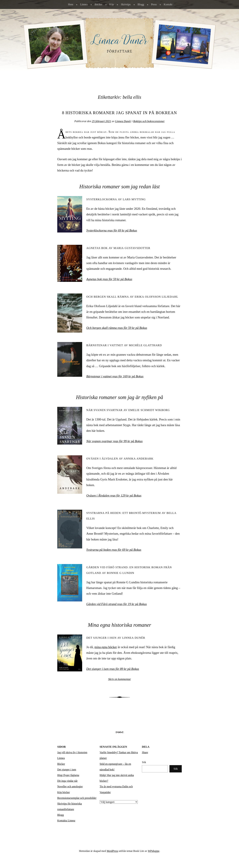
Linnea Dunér (123, 121)
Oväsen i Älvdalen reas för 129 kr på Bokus (114, 495)
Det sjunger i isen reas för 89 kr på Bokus (113, 669)
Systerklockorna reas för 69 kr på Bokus (112, 230)
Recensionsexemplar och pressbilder (77, 798)
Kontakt (168, 4)
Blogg (141, 4)
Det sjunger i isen (67, 770)
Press (154, 4)
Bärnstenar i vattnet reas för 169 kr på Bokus (115, 376)
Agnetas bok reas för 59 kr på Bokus (109, 279)
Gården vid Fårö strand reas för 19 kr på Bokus (117, 604)
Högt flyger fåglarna (68, 775)
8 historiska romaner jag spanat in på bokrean (119, 113)
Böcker (99, 4)
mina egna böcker (106, 647)
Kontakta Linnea (66, 821)
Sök (144, 762)
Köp (112, 4)
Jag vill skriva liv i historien (72, 752)
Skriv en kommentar (120, 679)
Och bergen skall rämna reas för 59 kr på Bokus (117, 328)
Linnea (84, 4)
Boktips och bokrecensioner (149, 121)
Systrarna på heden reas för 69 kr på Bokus (114, 550)
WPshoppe (154, 851)
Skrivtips (126, 4)
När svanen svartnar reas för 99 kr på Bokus (114, 441)
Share (145, 752)
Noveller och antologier (70, 786)
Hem (71, 4)
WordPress (112, 851)
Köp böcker (64, 792)
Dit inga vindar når (67, 781)
